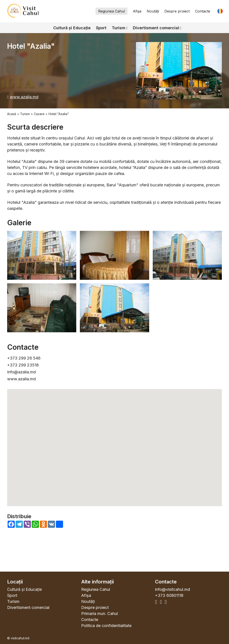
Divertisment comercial (156, 28)
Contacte (203, 11)
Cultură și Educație (72, 28)
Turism (119, 28)
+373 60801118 (169, 595)
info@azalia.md (21, 372)
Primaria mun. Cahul (100, 613)
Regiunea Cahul (111, 11)
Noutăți (153, 11)
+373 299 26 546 (24, 358)
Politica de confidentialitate (106, 626)
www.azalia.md (24, 97)
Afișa (137, 11)
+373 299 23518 (23, 365)
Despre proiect (177, 11)
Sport (101, 28)
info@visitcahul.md (173, 589)
